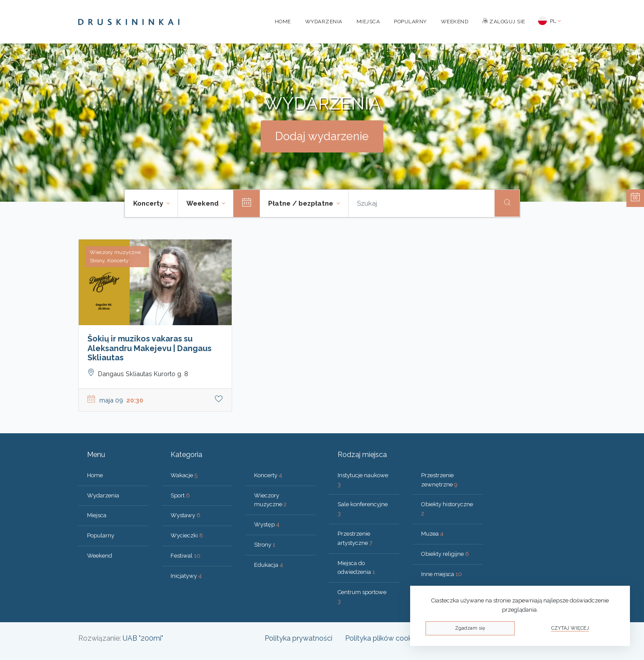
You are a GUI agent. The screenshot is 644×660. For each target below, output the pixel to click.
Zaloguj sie (504, 22)
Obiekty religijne (445, 554)
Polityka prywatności (298, 638)
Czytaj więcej (570, 628)
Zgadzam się (470, 628)
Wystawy (186, 515)
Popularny (410, 22)
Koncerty (268, 475)
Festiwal (186, 556)
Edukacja (269, 565)
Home (283, 22)
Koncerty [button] (149, 203)
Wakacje (184, 475)
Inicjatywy (186, 576)
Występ (267, 524)
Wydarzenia (324, 22)
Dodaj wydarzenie (322, 136)
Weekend (455, 22)
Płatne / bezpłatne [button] (302, 203)
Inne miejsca (442, 574)
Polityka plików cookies (383, 638)
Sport (180, 495)
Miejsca (368, 22)
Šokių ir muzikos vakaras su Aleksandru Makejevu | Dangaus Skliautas (149, 348)
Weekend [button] (203, 203)
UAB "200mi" (143, 638)
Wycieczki (187, 535)
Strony (265, 545)
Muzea (432, 534)
